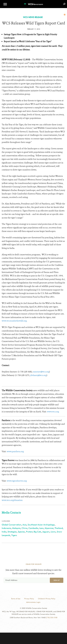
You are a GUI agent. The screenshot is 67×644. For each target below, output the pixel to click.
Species (21, 532)
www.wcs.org (53, 412)
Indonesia (6, 528)
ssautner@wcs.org (41, 372)
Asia (24, 525)
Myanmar (49, 528)
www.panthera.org (15, 451)
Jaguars (46, 532)
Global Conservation (12, 525)
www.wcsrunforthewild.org (14, 321)
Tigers (14, 535)
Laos (41, 528)
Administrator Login (33, 602)
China (24, 528)
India (4, 532)
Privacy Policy (29, 599)
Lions (53, 532)
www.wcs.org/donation (12, 500)
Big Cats (37, 532)
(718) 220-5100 (52, 618)
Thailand (59, 528)
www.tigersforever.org (17, 481)
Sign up (57, 580)
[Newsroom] (33, 3)
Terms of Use (16, 599)
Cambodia (33, 528)
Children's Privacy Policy (47, 599)
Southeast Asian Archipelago (41, 525)
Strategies (12, 532)
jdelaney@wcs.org (38, 375)
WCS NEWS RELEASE (33, 17)
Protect (29, 532)
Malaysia (16, 528)
